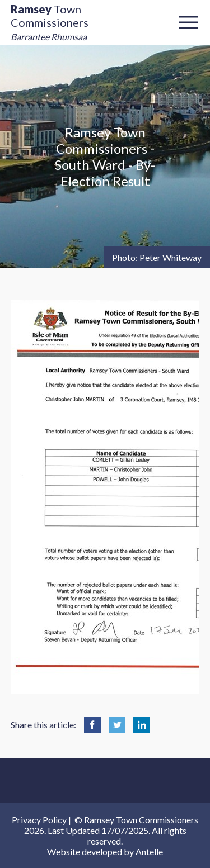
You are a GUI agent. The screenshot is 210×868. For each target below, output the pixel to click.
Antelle (149, 852)
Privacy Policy (39, 820)
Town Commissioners (50, 22)
